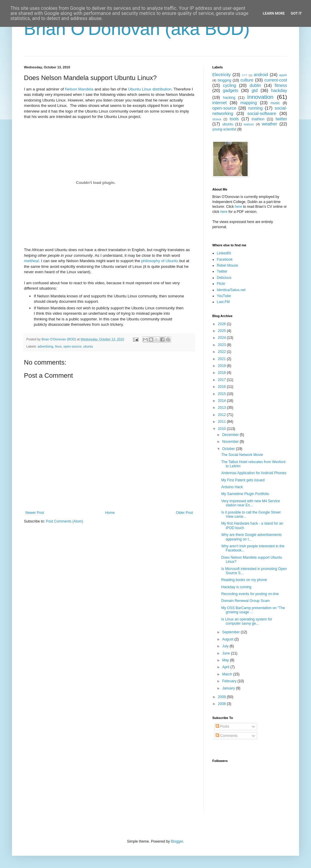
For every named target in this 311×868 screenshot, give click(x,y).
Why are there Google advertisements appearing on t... (251, 537)
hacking (229, 98)
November (231, 442)
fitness (281, 85)
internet (219, 103)
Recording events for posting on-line (250, 594)
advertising (45, 346)
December (231, 435)
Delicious (224, 278)
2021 (222, 359)
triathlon (258, 119)
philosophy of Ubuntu (160, 261)
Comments (227, 736)
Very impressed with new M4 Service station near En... (251, 503)
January (229, 688)
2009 (222, 697)
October (229, 449)
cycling (229, 85)
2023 (222, 345)
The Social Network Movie (242, 455)
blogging (224, 80)
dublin (255, 85)
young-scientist (224, 129)
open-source (72, 346)
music (275, 103)
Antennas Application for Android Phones (254, 473)
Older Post (184, 513)
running (255, 108)
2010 (222, 429)
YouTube (224, 296)
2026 (222, 324)
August (228, 639)
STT (245, 75)
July (226, 646)
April (226, 667)
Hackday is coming (236, 587)
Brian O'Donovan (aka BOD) (137, 29)
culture (247, 80)
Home (110, 513)
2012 (222, 415)
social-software (262, 113)
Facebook (225, 259)
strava (217, 119)
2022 (222, 352)
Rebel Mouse (227, 265)
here (238, 207)
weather (270, 124)
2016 (222, 387)
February (230, 681)
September (231, 632)
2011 (222, 422)
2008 (222, 704)
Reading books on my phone (244, 580)
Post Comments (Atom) (64, 521)
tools (234, 119)
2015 (222, 394)
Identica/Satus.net (231, 290)
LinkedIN (224, 253)
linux (58, 346)
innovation (260, 97)
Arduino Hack (232, 487)
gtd (254, 90)
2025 (222, 331)
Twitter (222, 271)
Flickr (221, 284)
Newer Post (35, 513)
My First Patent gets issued (243, 480)
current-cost (276, 80)
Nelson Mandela (79, 89)
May (226, 660)
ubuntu (88, 346)
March (228, 674)
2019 (222, 366)
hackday (279, 90)
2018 (222, 373)
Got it (296, 13)
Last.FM (223, 302)
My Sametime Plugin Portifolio (245, 494)
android (261, 75)
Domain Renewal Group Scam (246, 601)
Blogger (177, 841)
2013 (222, 408)
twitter (281, 119)
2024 (222, 338)
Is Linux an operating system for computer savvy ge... (247, 621)
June (227, 653)
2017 (222, 380)
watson (249, 124)
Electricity (222, 75)
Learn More (274, 13)
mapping (249, 103)
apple (283, 75)
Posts (222, 726)
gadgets (230, 90)
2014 (222, 401)
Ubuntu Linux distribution (150, 89)
